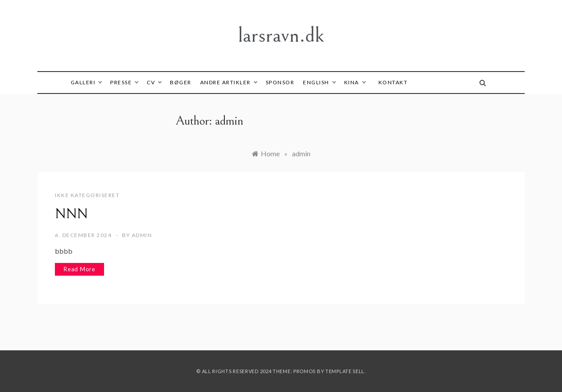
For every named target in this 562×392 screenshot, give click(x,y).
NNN (71, 214)
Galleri (86, 82)
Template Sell (345, 371)
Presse (124, 82)
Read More (79, 269)
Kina (355, 82)
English (319, 82)
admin (142, 235)
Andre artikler (229, 82)
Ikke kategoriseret (87, 195)
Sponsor (280, 82)
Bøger (181, 82)
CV (154, 82)
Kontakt (393, 82)
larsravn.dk (281, 35)
